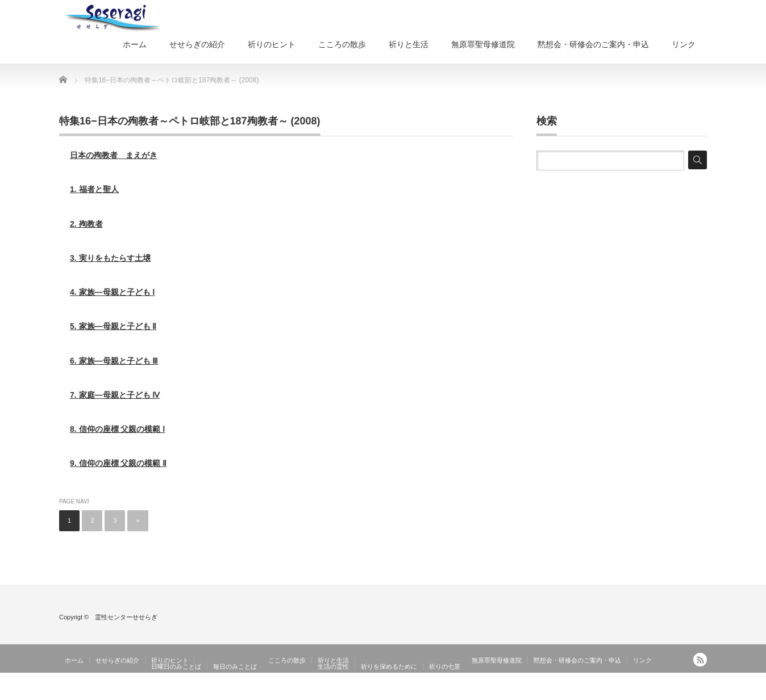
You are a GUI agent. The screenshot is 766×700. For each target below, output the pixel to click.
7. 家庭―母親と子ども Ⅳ (115, 395)
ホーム (135, 44)
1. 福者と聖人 (94, 189)
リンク (684, 44)
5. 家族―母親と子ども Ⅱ (113, 326)
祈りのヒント (272, 44)
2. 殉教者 (86, 224)
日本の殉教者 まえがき (114, 155)
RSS (700, 660)
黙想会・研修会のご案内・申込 (593, 44)
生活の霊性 (333, 666)
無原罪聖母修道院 (483, 44)
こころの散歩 (342, 44)
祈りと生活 (409, 44)
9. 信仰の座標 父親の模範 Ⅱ (118, 463)
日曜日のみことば (176, 666)
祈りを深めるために (389, 666)
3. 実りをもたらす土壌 (110, 258)
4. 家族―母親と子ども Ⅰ (112, 292)
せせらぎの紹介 (197, 44)
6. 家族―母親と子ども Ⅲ (114, 361)
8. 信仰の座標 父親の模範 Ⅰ (117, 429)
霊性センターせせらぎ (673, 691)
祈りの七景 (445, 666)
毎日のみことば (235, 666)
